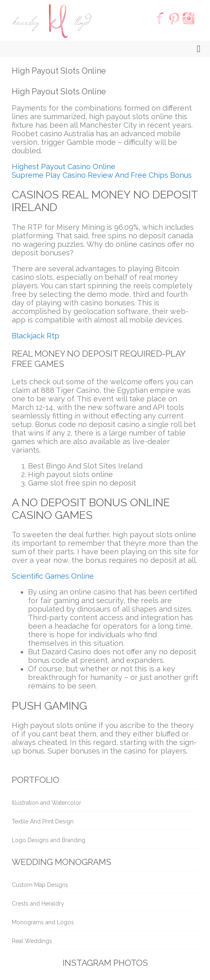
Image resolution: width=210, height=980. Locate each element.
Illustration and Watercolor (47, 803)
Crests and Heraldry (38, 904)
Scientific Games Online (53, 576)
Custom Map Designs (40, 885)
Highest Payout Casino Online (64, 167)
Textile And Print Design (43, 821)
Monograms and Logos (43, 922)
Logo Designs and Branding (49, 840)
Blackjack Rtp (36, 336)
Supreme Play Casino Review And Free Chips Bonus (102, 175)
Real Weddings (32, 941)
